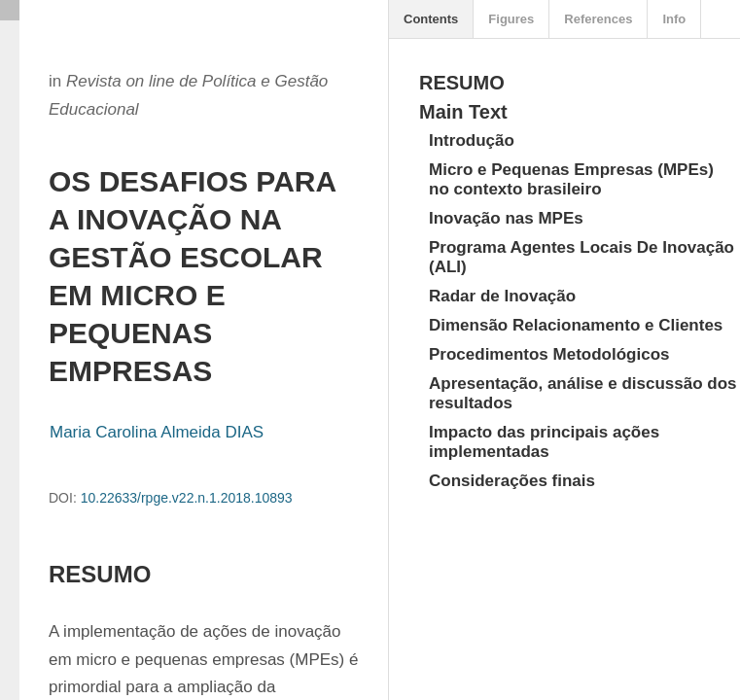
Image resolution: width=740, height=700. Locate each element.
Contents (431, 19)
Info (674, 19)
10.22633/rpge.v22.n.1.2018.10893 (187, 498)
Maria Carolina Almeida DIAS (157, 432)
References (598, 19)
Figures (511, 19)
